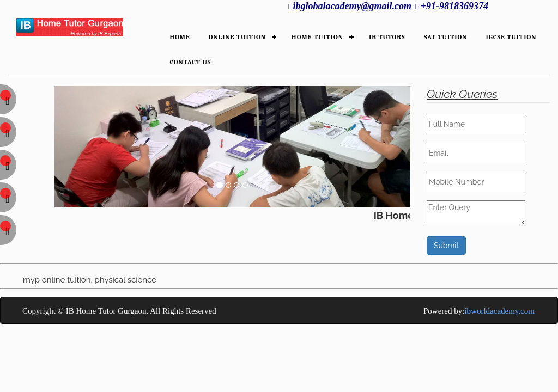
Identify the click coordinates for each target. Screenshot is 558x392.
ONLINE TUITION (237, 37)
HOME (180, 37)
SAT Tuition (446, 37)
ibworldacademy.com (499, 311)
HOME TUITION (317, 37)
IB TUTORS (387, 37)
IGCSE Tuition (511, 37)
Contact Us (190, 62)
